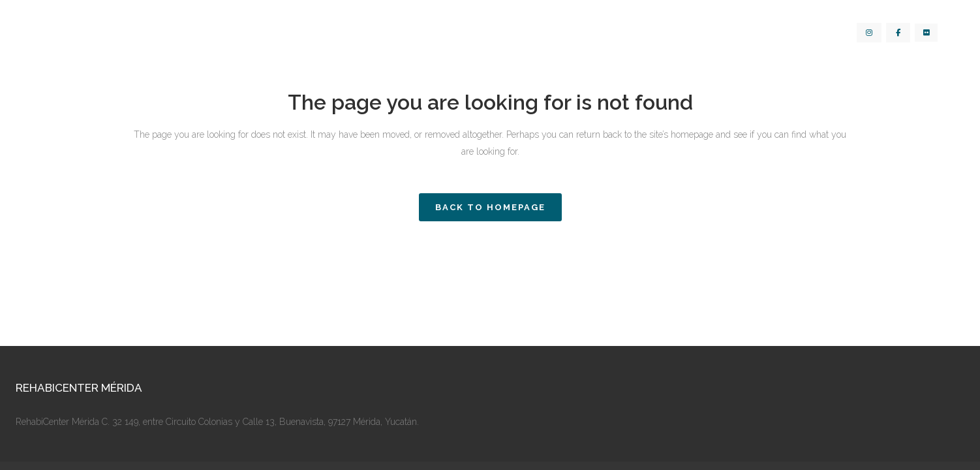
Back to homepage (490, 207)
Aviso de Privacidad (490, 432)
